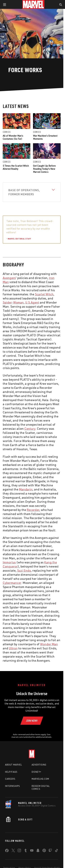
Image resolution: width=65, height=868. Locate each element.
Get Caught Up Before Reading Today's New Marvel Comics (44, 169)
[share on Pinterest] (44, 851)
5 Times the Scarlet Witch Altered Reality (16, 167)
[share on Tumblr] (26, 851)
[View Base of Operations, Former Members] (32, 192)
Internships (13, 786)
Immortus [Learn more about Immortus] (9, 562)
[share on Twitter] (13, 851)
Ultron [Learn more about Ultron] (13, 648)
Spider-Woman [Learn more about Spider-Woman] (13, 302)
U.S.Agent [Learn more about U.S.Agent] (32, 302)
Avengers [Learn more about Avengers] (9, 278)
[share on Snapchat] (38, 851)
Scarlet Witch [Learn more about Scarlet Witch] (44, 294)
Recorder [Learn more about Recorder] (33, 510)
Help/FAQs (11, 772)
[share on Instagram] (19, 851)
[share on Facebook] (7, 851)
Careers (10, 779)
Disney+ (36, 772)
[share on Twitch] (50, 851)
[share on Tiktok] (57, 851)
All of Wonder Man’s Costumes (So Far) (13, 137)
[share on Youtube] (32, 851)
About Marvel (14, 765)
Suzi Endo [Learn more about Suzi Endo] (24, 570)
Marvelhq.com (40, 779)
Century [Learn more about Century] (30, 429)
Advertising (39, 765)
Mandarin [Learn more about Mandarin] (26, 489)
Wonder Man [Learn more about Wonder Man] (49, 644)
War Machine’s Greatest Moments (45, 137)
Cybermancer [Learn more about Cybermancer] (12, 583)
